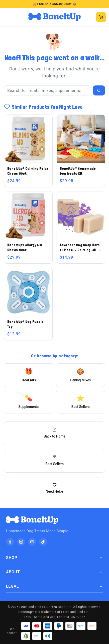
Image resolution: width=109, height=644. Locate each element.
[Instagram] (21, 542)
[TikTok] (43, 542)
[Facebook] (10, 542)
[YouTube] (32, 542)
